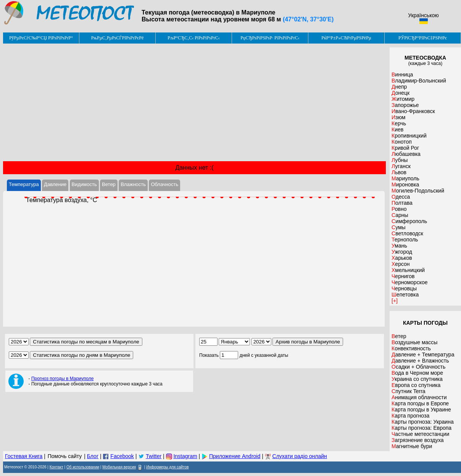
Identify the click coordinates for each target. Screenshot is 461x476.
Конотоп (402, 142)
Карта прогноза (410, 416)
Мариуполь (405, 178)
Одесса (401, 197)
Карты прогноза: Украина (423, 422)
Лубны (400, 160)
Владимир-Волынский (419, 81)
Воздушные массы (414, 342)
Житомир (403, 99)
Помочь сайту (65, 456)
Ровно (399, 209)
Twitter (154, 456)
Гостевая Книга (24, 456)
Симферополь (409, 221)
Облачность (164, 184)
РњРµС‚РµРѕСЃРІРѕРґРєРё (118, 38)
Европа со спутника (416, 385)
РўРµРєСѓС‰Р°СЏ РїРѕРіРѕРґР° (41, 38)
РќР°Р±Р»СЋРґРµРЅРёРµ (346, 38)
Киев (397, 130)
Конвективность (411, 348)
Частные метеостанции (420, 434)
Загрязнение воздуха (418, 440)
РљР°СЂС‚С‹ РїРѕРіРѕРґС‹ (194, 38)
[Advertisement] (194, 102)
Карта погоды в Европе (420, 403)
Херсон (401, 264)
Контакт (56, 467)
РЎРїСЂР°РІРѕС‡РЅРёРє (423, 38)
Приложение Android (235, 456)
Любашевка (406, 154)
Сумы (399, 227)
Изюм (398, 117)
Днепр (399, 87)
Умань (399, 246)
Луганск (401, 166)
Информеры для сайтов (167, 467)
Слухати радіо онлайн (300, 456)
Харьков (402, 258)
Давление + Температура (423, 355)
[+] (395, 301)
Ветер (109, 184)
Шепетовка (405, 295)
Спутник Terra (409, 391)
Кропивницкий (409, 136)
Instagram (185, 456)
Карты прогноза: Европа (422, 428)
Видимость (84, 184)
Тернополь (405, 240)
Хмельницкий (408, 270)
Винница (402, 74)
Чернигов (403, 276)
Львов (399, 172)
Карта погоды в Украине (421, 410)
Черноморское (410, 282)
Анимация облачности (419, 397)
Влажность (133, 184)
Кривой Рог (405, 148)
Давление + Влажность (420, 361)
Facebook (122, 456)
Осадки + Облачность (418, 367)
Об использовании (83, 467)
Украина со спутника (417, 379)
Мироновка (405, 185)
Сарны (400, 215)
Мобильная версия (119, 467)
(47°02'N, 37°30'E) (308, 19)
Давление (55, 184)
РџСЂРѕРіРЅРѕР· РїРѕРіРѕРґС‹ (270, 38)
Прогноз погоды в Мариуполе (62, 379)
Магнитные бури (412, 446)
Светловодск (407, 233)
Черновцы (404, 288)
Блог (93, 456)
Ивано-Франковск (413, 111)
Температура (24, 184)
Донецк (401, 93)
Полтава (402, 203)
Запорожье (405, 105)
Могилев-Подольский (418, 191)
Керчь (399, 123)
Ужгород (402, 252)
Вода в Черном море (417, 373)
